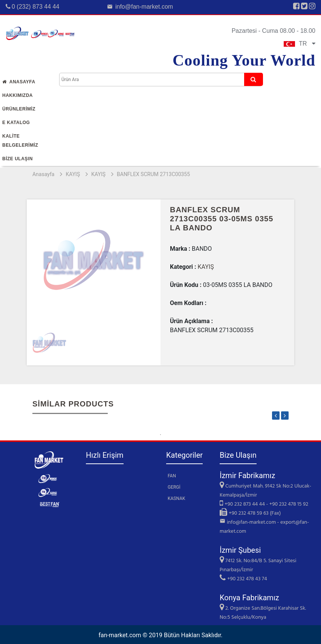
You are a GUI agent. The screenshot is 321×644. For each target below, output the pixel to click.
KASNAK (177, 498)
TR (300, 44)
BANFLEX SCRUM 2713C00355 (153, 174)
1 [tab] (160, 435)
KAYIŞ (73, 174)
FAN (172, 476)
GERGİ (174, 487)
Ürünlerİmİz (19, 109)
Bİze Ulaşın (18, 159)
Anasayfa (19, 82)
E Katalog (16, 123)
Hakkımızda (18, 95)
